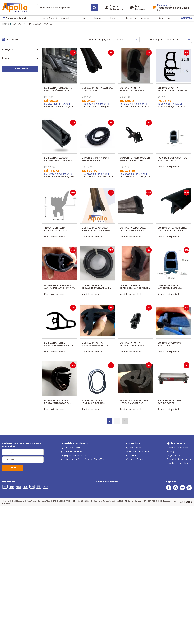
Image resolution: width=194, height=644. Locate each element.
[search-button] (94, 8)
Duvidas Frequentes (177, 463)
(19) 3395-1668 (70, 448)
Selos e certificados (107, 482)
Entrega (171, 452)
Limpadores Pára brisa (137, 18)
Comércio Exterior (136, 459)
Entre (112, 6)
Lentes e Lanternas (91, 18)
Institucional (133, 443)
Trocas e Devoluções (177, 448)
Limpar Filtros (20, 69)
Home (6, 24)
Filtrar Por (11, 40)
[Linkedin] (189, 490)
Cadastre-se (116, 9)
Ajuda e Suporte (176, 443)
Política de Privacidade (138, 452)
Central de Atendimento (74, 443)
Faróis (113, 18)
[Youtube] (182, 490)
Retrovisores (165, 18)
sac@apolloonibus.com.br (74, 455)
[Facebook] (169, 490)
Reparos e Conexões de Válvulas (55, 18)
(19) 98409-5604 (71, 452)
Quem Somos (134, 448)
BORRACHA (19, 24)
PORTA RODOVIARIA (40, 24)
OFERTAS (186, 18)
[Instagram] (176, 490)
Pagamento (9, 482)
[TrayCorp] (189, 502)
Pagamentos (173, 455)
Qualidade (131, 455)
